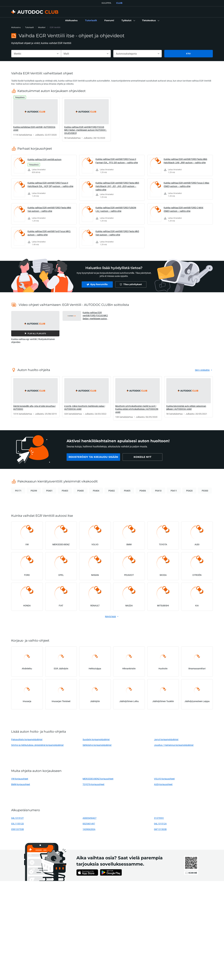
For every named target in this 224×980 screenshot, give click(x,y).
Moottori (42, 27)
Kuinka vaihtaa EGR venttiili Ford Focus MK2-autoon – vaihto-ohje (49, 233)
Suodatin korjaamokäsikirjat (96, 739)
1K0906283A (89, 829)
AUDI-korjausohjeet (163, 784)
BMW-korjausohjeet (21, 784)
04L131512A (160, 824)
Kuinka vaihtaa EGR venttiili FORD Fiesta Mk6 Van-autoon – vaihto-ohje (49, 209)
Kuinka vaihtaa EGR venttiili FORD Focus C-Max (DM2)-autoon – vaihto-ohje (186, 184)
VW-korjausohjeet (20, 779)
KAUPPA (106, 3)
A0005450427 (90, 818)
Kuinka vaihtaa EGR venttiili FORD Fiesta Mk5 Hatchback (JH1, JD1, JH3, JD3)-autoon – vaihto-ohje (117, 186)
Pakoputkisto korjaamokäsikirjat (27, 739)
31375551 (159, 818)
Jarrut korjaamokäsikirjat (166, 739)
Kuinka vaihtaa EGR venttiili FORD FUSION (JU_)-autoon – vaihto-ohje (116, 209)
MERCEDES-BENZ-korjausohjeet (98, 779)
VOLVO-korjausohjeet (164, 779)
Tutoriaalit (29, 27)
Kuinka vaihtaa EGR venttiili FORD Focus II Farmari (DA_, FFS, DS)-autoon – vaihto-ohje (117, 161)
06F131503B (160, 829)
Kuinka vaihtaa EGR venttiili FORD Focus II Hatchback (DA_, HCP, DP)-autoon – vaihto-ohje (50, 184)
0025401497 (89, 824)
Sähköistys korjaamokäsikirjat (97, 745)
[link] (71, 21)
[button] (128, 21)
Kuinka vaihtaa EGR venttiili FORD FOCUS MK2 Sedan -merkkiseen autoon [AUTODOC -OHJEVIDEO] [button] (95, 316)
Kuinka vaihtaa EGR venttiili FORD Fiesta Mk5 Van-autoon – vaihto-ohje (117, 233)
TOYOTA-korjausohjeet (93, 784)
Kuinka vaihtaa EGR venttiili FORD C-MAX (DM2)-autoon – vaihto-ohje (183, 209)
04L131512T (17, 818)
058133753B (17, 829)
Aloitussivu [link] (16, 27)
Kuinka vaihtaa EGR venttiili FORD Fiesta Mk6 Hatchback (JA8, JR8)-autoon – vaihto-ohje (185, 161)
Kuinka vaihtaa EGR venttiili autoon (44, 159)
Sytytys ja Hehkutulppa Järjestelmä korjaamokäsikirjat (37, 745)
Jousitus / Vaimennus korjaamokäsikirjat (174, 745)
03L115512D (17, 824)
